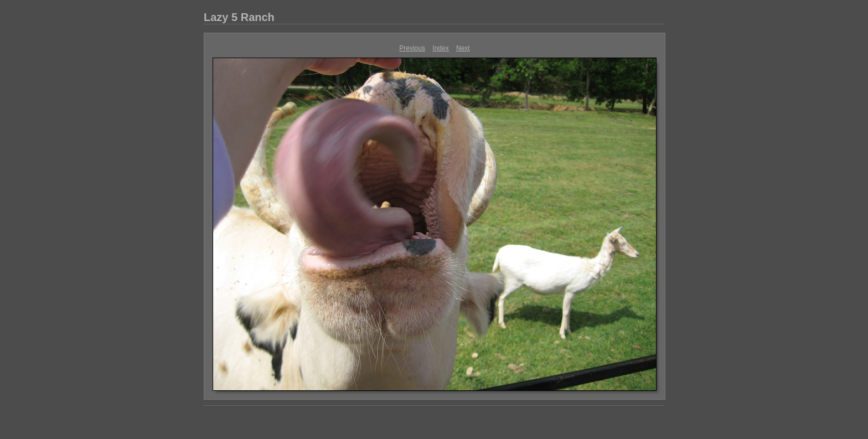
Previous (412, 48)
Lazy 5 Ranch (239, 17)
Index (440, 48)
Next (463, 48)
